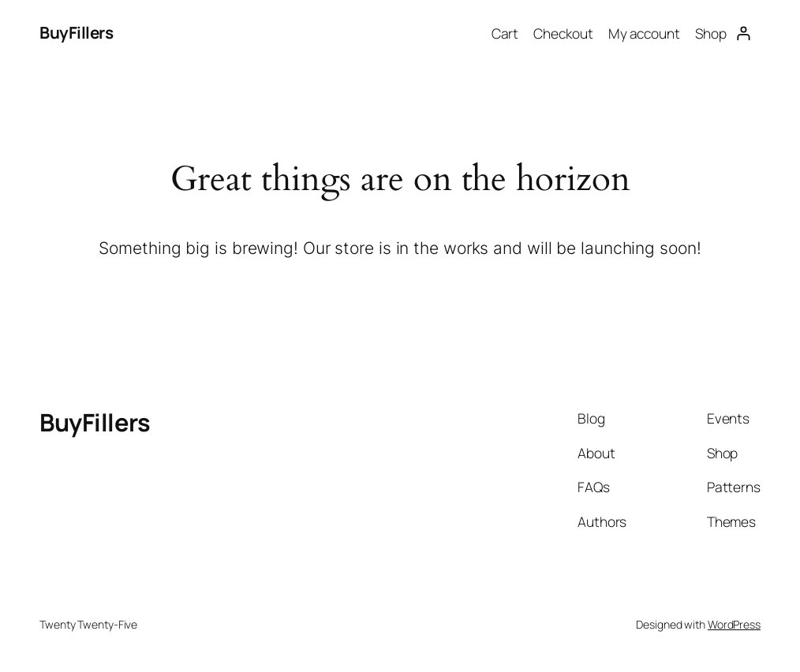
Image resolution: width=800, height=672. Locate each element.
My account (644, 33)
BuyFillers (76, 32)
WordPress (734, 624)
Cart (505, 33)
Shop (711, 33)
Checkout (563, 33)
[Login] (744, 33)
